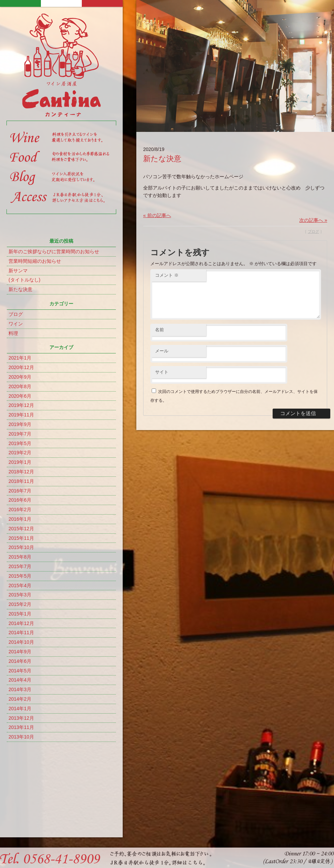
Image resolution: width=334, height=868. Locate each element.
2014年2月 (20, 699)
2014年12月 (21, 623)
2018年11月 (21, 481)
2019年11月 (21, 415)
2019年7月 (20, 434)
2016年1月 (20, 519)
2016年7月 (20, 491)
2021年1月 (20, 358)
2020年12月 (21, 367)
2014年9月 (20, 652)
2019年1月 (20, 462)
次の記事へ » (313, 220)
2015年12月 (21, 529)
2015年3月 (20, 595)
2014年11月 (21, 633)
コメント (167, 275)
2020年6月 (20, 396)
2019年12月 (21, 405)
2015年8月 (20, 557)
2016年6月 (20, 500)
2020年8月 (20, 386)
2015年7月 (20, 566)
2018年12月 (21, 472)
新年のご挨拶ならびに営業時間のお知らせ (54, 252)
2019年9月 (20, 424)
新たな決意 (20, 289)
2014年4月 (20, 680)
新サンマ (18, 271)
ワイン (16, 324)
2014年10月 (21, 642)
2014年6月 (20, 661)
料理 (13, 333)
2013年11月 (21, 727)
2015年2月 (20, 604)
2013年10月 (21, 737)
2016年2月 (20, 509)
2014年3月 (20, 689)
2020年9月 (20, 377)
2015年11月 (21, 538)
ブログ (16, 314)
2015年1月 (20, 614)
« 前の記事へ (157, 215)
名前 (160, 338)
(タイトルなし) (24, 280)
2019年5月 (20, 443)
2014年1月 (20, 709)
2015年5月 (20, 576)
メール (162, 359)
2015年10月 (21, 547)
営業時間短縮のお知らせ (35, 261)
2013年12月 (21, 718)
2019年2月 (20, 453)
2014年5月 (20, 671)
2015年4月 (20, 585)
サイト (162, 380)
